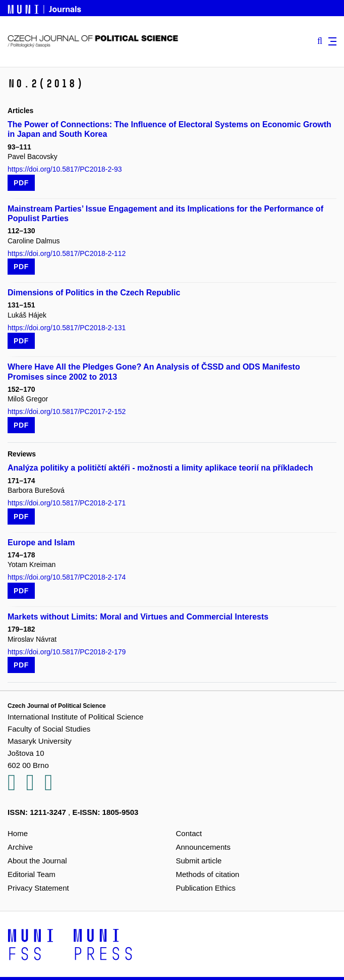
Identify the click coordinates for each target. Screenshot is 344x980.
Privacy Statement (38, 888)
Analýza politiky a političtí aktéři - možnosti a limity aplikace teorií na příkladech (160, 468)
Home (18, 833)
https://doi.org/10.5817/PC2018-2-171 (67, 503)
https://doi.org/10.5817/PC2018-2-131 (67, 328)
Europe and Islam (41, 543)
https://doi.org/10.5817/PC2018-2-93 (65, 169)
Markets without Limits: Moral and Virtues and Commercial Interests (138, 617)
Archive (20, 847)
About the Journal (37, 861)
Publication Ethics (206, 888)
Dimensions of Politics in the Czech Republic (94, 293)
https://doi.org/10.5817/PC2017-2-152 (67, 411)
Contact (189, 833)
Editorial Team (32, 874)
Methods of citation (208, 874)
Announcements (203, 847)
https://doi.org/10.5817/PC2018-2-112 (67, 253)
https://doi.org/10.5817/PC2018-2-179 (67, 652)
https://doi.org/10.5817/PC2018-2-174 (67, 577)
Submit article (199, 861)
